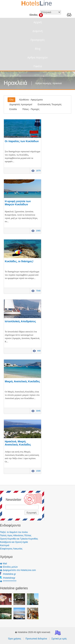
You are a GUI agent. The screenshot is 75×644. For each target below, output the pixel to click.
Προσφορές (37, 40)
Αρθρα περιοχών (38, 57)
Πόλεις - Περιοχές (31, 109)
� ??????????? (8, 581)
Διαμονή (37, 31)
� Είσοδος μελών (9, 567)
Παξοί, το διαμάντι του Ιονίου (14, 532)
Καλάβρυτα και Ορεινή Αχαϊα (14, 542)
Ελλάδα (13, 109)
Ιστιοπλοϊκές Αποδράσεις (20, 321)
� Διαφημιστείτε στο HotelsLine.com (18, 570)
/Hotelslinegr (9, 578)
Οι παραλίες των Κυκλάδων (22, 141)
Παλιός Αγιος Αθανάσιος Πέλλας (16, 535)
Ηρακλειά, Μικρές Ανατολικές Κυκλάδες (18, 443)
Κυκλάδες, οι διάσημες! (19, 261)
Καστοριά (5, 545)
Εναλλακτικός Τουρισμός (50, 104)
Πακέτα (38, 66)
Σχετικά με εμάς (59, 639)
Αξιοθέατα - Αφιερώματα (31, 100)
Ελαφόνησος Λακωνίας (11, 549)
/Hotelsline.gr (9, 574)
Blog (38, 49)
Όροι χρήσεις (15, 639)
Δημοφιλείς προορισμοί (21, 104)
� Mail (3, 564)
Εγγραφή (32, 513)
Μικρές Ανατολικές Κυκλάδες (22, 381)
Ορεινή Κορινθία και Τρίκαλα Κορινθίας (19, 539)
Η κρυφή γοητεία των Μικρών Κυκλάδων (18, 203)
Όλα (11, 100)
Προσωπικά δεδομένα (36, 639)
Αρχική (38, 22)
